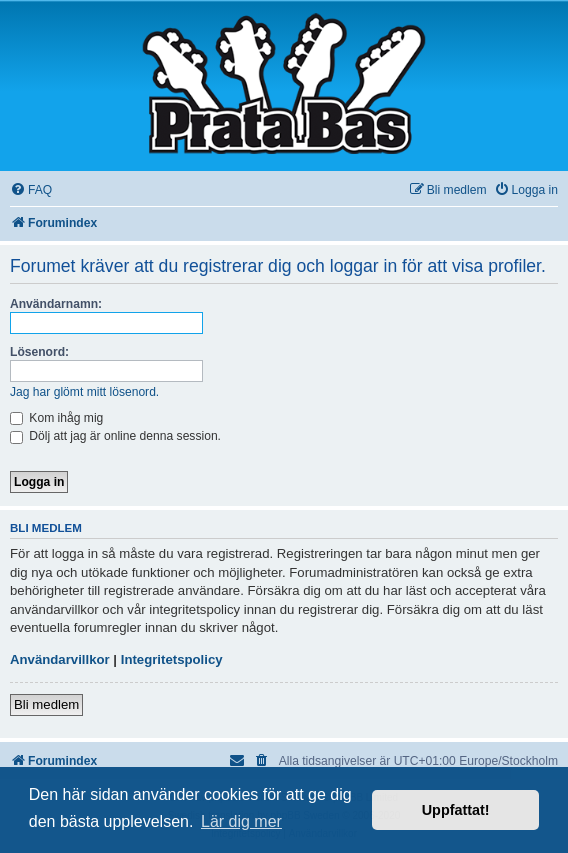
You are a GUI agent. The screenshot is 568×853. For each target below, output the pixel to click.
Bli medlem (46, 704)
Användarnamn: (56, 304)
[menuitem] (31, 190)
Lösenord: (39, 352)
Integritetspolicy (172, 659)
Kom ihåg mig (56, 418)
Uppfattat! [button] (456, 810)
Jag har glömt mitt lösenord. (84, 392)
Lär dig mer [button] (241, 821)
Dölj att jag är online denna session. (115, 436)
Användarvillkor (60, 659)
